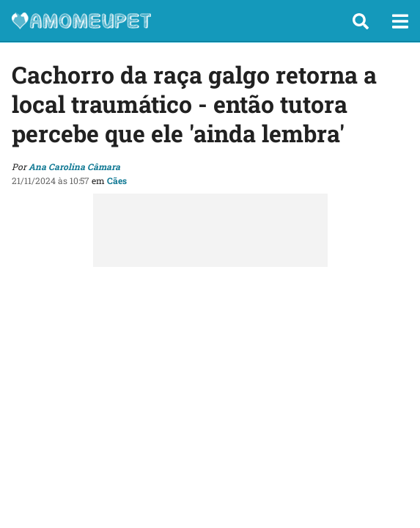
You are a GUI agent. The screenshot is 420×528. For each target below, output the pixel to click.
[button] (361, 21)
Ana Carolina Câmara (74, 166)
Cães (117, 180)
